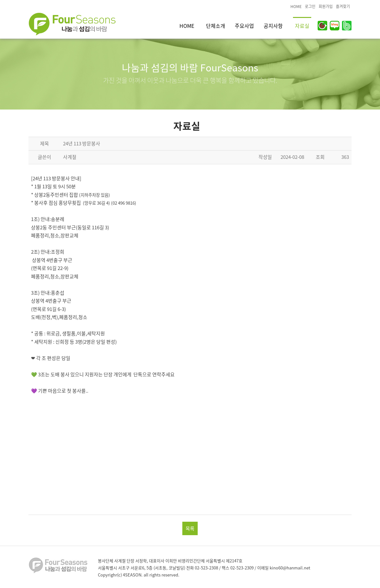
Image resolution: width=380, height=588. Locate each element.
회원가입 (326, 6)
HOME (296, 6)
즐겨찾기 (343, 6)
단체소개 (216, 26)
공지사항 (273, 26)
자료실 (302, 26)
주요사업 (244, 26)
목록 (190, 528)
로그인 (310, 6)
